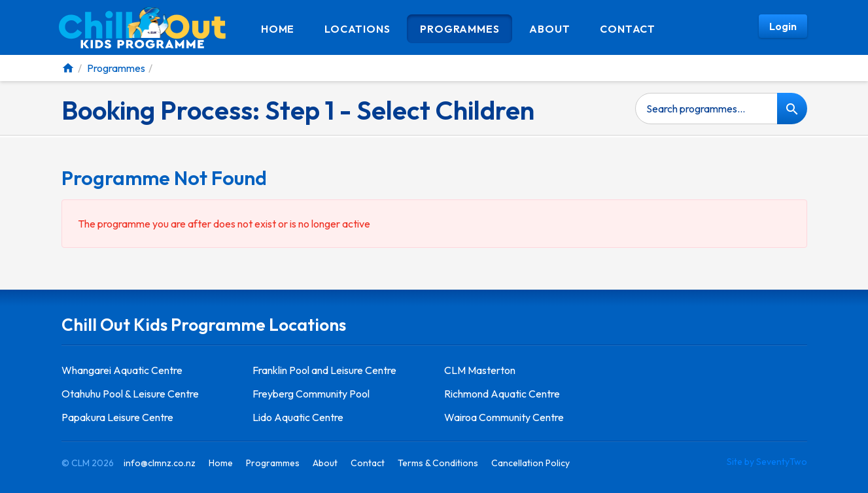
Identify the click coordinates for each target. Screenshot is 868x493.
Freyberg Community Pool (311, 394)
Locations (357, 29)
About (549, 29)
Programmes (460, 29)
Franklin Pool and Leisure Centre (324, 370)
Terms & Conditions (438, 463)
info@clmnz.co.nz (160, 463)
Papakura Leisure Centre (117, 417)
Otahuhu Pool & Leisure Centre (130, 394)
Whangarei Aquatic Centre (122, 370)
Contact (628, 29)
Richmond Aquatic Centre (502, 394)
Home (278, 29)
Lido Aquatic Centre (298, 417)
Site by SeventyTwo (767, 462)
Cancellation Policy (530, 463)
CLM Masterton (480, 370)
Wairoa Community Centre (504, 417)
